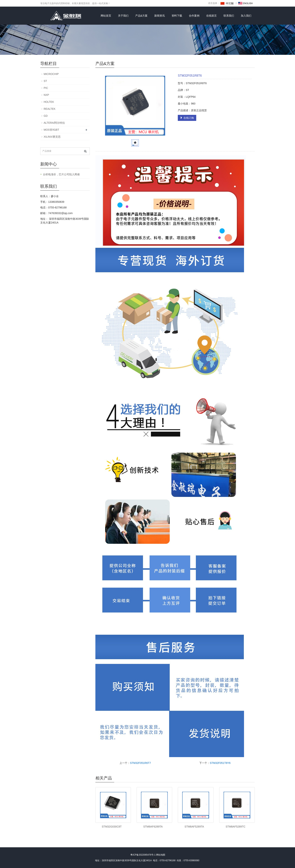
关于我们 (123, 16)
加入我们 (246, 16)
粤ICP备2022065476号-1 (143, 855)
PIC (46, 88)
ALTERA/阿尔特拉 (54, 123)
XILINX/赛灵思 (52, 137)
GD (46, 116)
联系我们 (229, 16)
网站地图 (161, 855)
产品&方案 (141, 16)
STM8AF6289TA (153, 827)
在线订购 (187, 118)
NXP (46, 95)
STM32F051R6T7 (140, 763)
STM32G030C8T (112, 827)
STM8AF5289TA (194, 827)
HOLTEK (49, 102)
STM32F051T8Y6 (220, 763)
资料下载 (177, 16)
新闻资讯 (160, 16)
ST (45, 81)
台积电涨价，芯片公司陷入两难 (61, 174)
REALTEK (50, 109)
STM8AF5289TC (235, 827)
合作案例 (194, 16)
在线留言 (211, 16)
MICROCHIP (51, 74)
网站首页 (106, 16)
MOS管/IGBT (51, 130)
